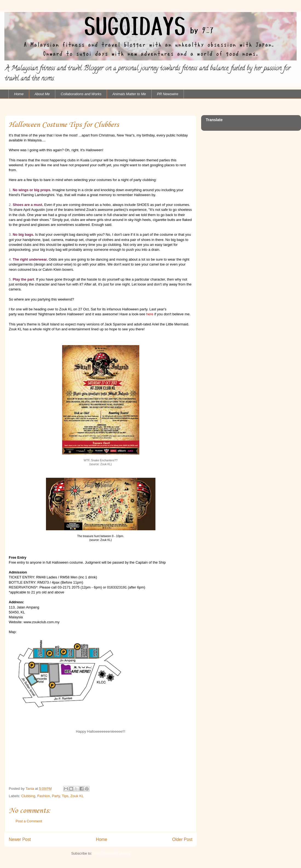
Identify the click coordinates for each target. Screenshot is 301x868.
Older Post (182, 839)
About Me (42, 94)
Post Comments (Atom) (112, 853)
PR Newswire (168, 94)
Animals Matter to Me (129, 94)
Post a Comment (29, 821)
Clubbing (28, 796)
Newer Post (20, 839)
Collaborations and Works (81, 94)
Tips (65, 796)
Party (56, 796)
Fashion (44, 796)
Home (19, 94)
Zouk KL (77, 796)
